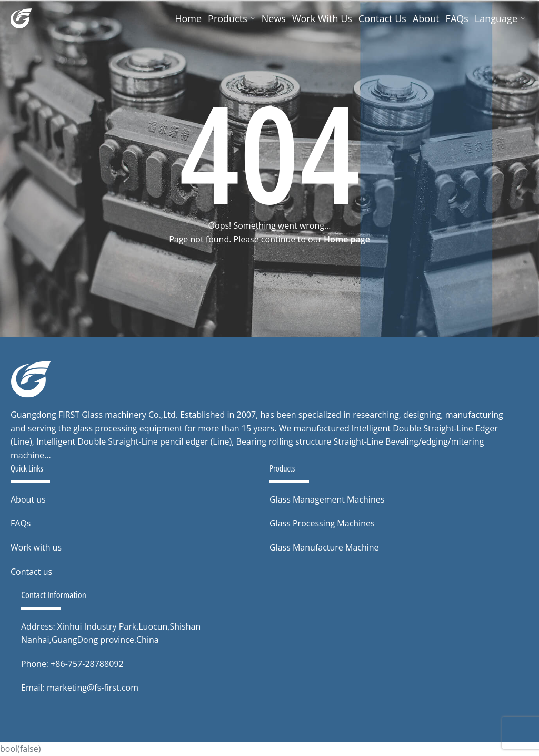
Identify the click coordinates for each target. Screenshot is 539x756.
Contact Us (382, 18)
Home (188, 18)
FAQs (457, 18)
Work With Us (322, 18)
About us (28, 499)
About (426, 18)
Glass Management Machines (327, 499)
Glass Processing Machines (322, 523)
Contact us (31, 572)
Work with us (36, 547)
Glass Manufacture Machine (324, 547)
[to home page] (31, 379)
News (274, 18)
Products (232, 18)
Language (500, 18)
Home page (347, 239)
